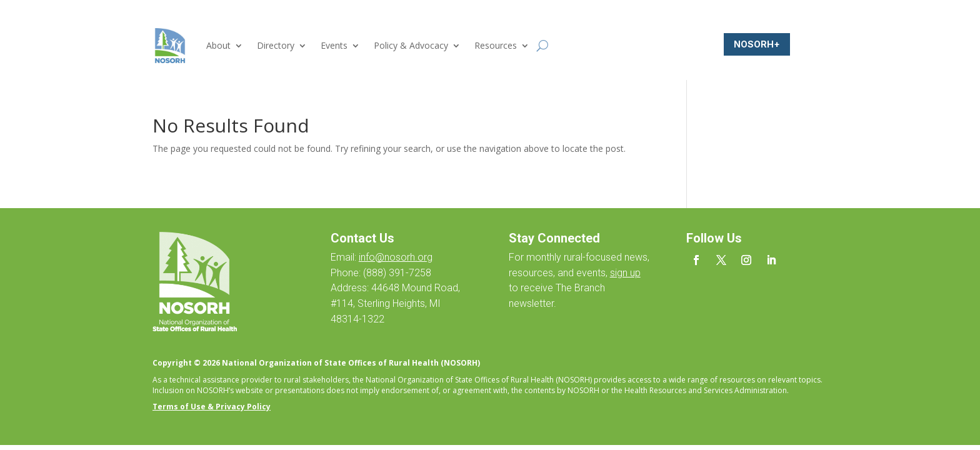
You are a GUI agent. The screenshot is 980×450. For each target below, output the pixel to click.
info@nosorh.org (396, 257)
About (218, 45)
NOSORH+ (757, 44)
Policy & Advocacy (411, 45)
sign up (625, 273)
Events (334, 45)
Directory (276, 45)
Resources (496, 45)
